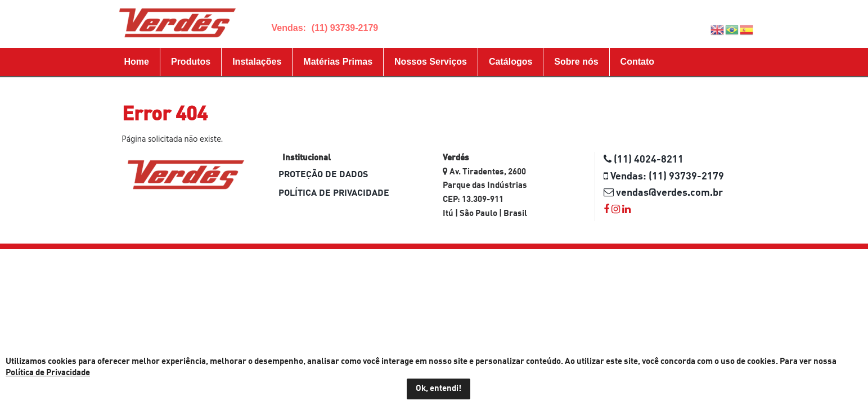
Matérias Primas (338, 62)
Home (137, 62)
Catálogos (511, 62)
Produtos (191, 62)
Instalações (257, 62)
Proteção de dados (323, 175)
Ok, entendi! (439, 389)
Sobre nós (576, 62)
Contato (637, 62)
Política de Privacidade (334, 193)
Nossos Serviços (431, 62)
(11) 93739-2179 (345, 28)
